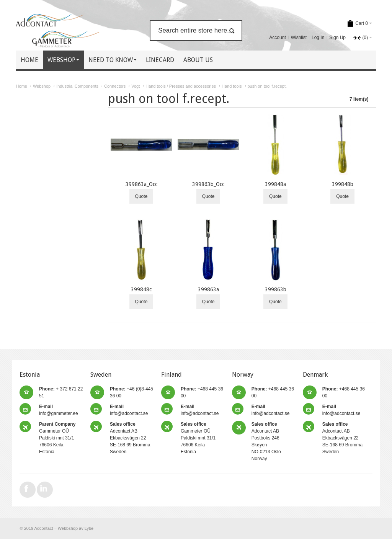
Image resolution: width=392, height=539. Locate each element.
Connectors (115, 86)
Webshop (42, 86)
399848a (275, 184)
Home (22, 86)
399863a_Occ (141, 184)
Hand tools (232, 86)
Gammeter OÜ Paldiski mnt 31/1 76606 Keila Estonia (57, 438)
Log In (318, 38)
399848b (343, 184)
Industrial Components (77, 86)
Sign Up (337, 38)
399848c (141, 289)
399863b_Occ (208, 184)
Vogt (136, 86)
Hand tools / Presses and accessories (181, 86)
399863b (276, 289)
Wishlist (299, 38)
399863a (208, 289)
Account (277, 38)
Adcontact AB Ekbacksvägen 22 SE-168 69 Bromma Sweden (130, 438)
